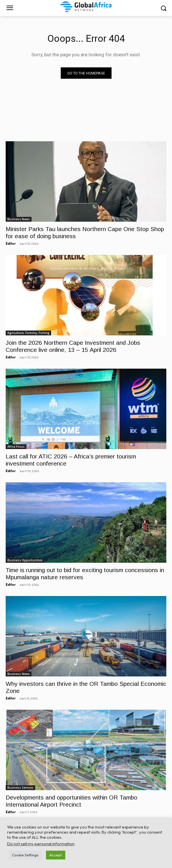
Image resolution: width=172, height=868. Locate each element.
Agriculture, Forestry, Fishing (28, 333)
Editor (11, 244)
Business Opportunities (25, 560)
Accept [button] (56, 855)
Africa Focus (16, 447)
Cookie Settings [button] (25, 855)
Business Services (20, 788)
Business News (19, 219)
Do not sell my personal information (41, 844)
